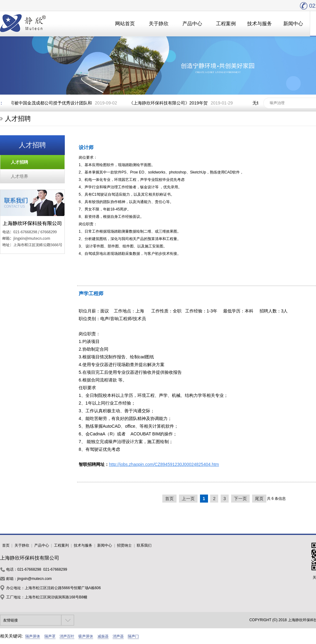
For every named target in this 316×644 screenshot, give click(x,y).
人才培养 (19, 176)
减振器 (103, 636)
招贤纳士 (124, 545)
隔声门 (133, 636)
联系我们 (144, 545)
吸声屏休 (86, 636)
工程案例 (226, 24)
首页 (169, 499)
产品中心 (192, 24)
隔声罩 (50, 636)
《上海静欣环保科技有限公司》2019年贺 (169, 103)
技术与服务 (260, 24)
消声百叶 (67, 636)
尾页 (259, 499)
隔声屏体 (33, 636)
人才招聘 (19, 162)
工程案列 (61, 545)
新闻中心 (293, 24)
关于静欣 (159, 24)
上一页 (188, 499)
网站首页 (125, 24)
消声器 (118, 636)
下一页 (240, 499)
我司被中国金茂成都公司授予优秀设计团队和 (50, 103)
